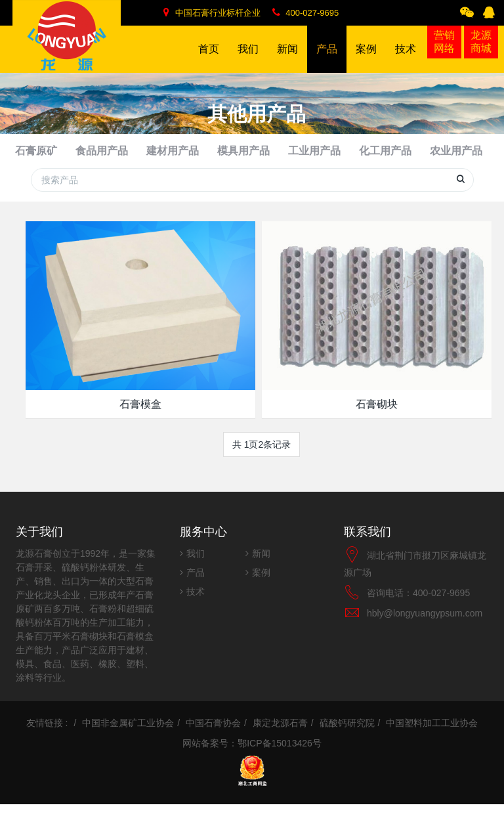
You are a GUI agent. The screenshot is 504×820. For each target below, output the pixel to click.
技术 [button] (406, 58)
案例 (261, 588)
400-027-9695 (306, 12)
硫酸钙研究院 (347, 739)
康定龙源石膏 (280, 739)
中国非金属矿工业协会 (128, 739)
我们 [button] (248, 58)
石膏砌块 (377, 420)
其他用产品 (471, 159)
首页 (209, 49)
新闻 (261, 569)
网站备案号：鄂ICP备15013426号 (252, 759)
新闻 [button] (287, 58)
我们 (196, 569)
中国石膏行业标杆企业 (212, 12)
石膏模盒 (140, 420)
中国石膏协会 (213, 739)
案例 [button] (366, 58)
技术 (196, 607)
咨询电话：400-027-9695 (418, 609)
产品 (196, 588)
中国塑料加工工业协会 (432, 739)
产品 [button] (327, 58)
